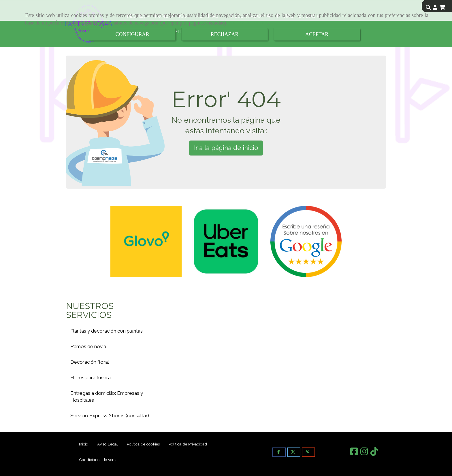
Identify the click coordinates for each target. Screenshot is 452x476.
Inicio (84, 444)
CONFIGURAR (132, 34)
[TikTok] (374, 453)
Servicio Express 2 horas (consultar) (110, 416)
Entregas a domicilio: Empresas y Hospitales (107, 397)
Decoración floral (90, 362)
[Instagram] (364, 453)
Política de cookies (248, 23)
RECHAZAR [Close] (224, 34)
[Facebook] (354, 453)
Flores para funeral (91, 378)
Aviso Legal (108, 444)
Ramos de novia (88, 346)
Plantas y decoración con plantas (107, 331)
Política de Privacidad (188, 444)
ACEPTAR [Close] (317, 34)
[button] (435, 7)
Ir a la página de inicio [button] (226, 148)
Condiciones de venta (98, 460)
